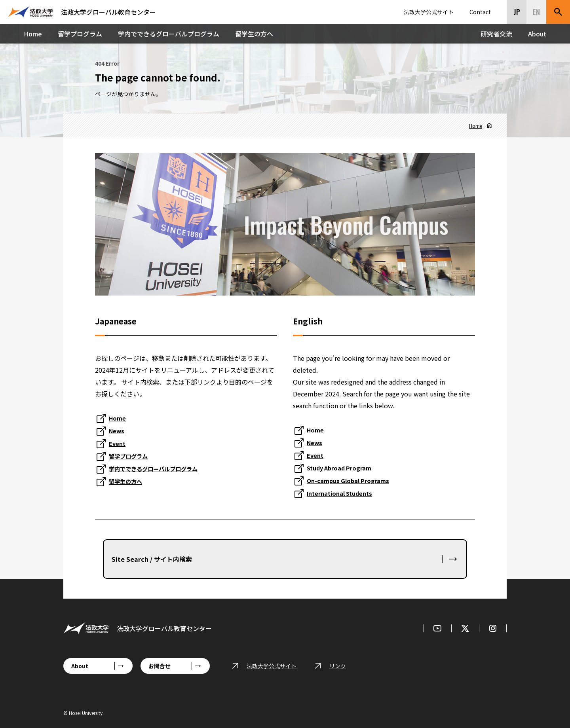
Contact (480, 12)
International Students (344, 493)
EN (536, 12)
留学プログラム (80, 34)
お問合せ (160, 666)
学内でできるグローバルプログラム (169, 34)
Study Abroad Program (343, 468)
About (537, 34)
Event (118, 443)
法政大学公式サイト (429, 12)
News (117, 430)
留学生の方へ (254, 34)
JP (517, 12)
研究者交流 (496, 34)
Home (33, 34)
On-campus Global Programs (351, 480)
